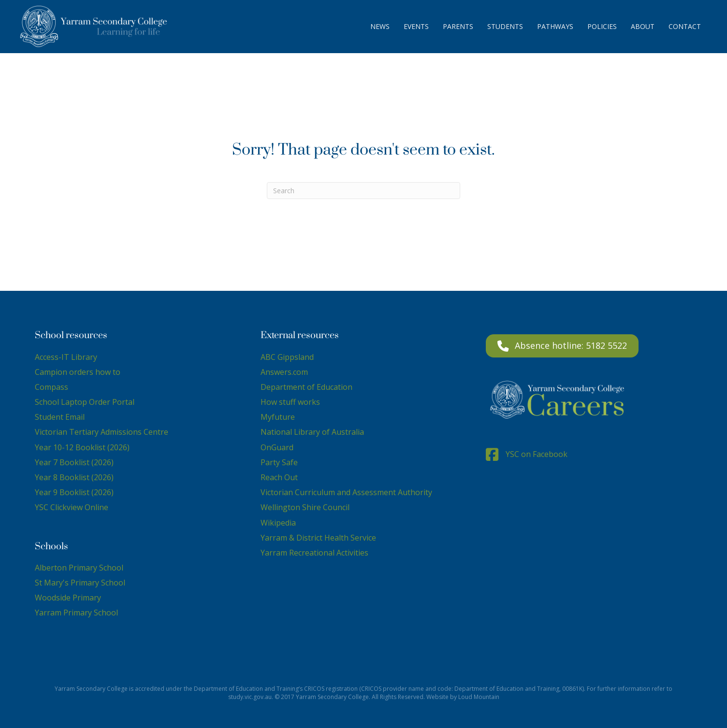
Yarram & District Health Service (318, 538)
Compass (51, 387)
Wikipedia (278, 523)
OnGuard (277, 447)
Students (505, 26)
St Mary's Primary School (80, 583)
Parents (458, 26)
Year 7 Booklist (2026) (74, 462)
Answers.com (284, 372)
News (380, 26)
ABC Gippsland (287, 357)
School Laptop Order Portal (85, 402)
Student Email (60, 417)
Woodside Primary (68, 598)
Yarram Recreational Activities (314, 553)
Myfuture (278, 417)
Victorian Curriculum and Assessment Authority (346, 492)
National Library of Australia (312, 432)
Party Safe (279, 462)
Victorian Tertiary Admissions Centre (102, 432)
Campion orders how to (78, 372)
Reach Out (279, 477)
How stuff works (290, 402)
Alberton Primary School (79, 568)
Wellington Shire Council (305, 507)
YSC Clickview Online (72, 507)
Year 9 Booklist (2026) (74, 492)
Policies (602, 26)
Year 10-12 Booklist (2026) (82, 447)
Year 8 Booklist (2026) (74, 477)
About (643, 26)
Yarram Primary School (76, 613)
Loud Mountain (479, 697)
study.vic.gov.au (250, 697)
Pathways (555, 26)
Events (416, 26)
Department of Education (306, 387)
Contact (685, 26)
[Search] (363, 191)
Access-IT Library (66, 357)
